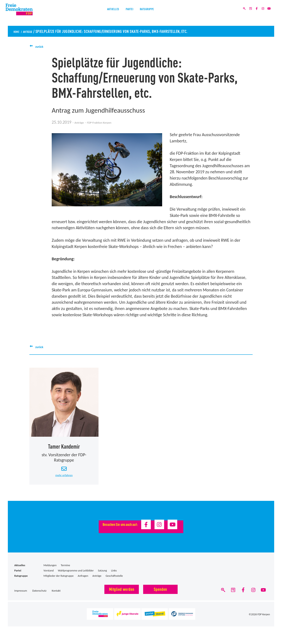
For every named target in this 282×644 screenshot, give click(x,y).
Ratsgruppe (155, 13)
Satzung (102, 575)
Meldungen (50, 570)
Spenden (160, 594)
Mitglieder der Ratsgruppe (59, 580)
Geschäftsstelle (114, 580)
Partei (129, 13)
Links (114, 575)
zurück (41, 46)
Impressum (21, 595)
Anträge (34, 31)
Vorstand (49, 575)
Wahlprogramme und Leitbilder (76, 575)
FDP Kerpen (263, 622)
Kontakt (56, 595)
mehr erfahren (64, 479)
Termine (65, 570)
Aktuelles (105, 13)
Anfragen (83, 580)
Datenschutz (39, 595)
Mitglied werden (122, 594)
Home (18, 31)
